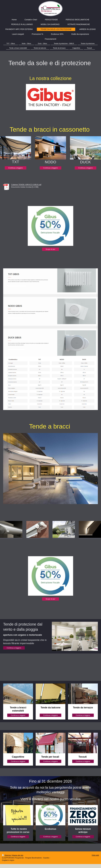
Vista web (95, 855)
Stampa (7, 855)
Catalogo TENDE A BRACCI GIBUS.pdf (26, 185)
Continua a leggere (16, 168)
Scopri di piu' (50, 249)
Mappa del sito (18, 855)
